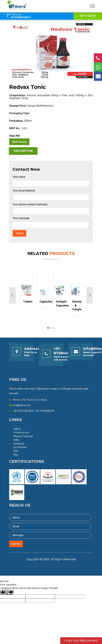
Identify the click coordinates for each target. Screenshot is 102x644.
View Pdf (14, 136)
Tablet (28, 302)
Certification (20, 447)
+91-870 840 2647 (24, 411)
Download (19, 444)
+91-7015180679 (45, 411)
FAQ (16, 451)
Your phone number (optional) (30, 204)
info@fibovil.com (22, 405)
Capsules (46, 302)
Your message (21, 218)
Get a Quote (88, 16)
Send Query (19, 142)
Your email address (24, 191)
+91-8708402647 (20, 17)
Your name (19, 177)
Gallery (17, 429)
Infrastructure (21, 433)
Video (16, 440)
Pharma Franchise (23, 436)
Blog (16, 455)
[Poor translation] (9, 592)
